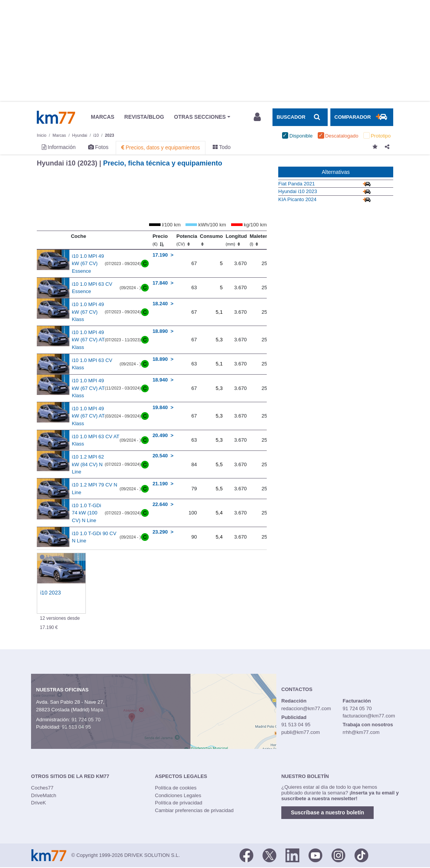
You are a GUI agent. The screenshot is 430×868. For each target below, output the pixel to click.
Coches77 (42, 788)
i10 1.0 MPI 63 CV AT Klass (96, 440)
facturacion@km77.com (369, 716)
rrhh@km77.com (361, 732)
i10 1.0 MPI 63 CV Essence (92, 288)
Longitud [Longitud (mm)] (236, 240)
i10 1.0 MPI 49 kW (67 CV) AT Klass (88, 340)
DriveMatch (44, 795)
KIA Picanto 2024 (297, 199)
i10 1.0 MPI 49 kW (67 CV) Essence (88, 264)
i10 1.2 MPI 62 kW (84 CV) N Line (88, 464)
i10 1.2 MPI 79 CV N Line (95, 489)
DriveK (39, 803)
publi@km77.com (301, 732)
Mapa (97, 710)
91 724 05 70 (86, 720)
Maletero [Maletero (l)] (260, 240)
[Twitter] (269, 855)
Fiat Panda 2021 (296, 184)
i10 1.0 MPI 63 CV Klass (92, 364)
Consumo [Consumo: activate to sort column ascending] (212, 240)
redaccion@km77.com (306, 708)
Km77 (56, 117)
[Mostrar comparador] (362, 117)
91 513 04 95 (76, 727)
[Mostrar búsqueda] (300, 117)
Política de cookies (176, 788)
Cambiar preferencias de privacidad (194, 810)
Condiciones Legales (178, 795)
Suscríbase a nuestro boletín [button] (327, 812)
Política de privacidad (179, 803)
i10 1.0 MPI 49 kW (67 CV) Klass (88, 312)
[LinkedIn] (292, 855)
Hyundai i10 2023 (298, 191)
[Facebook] (246, 855)
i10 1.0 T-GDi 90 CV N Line (94, 537)
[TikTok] (361, 855)
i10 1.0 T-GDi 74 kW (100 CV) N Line (87, 513)
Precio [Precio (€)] (160, 240)
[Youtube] (315, 855)
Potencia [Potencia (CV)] (187, 240)
